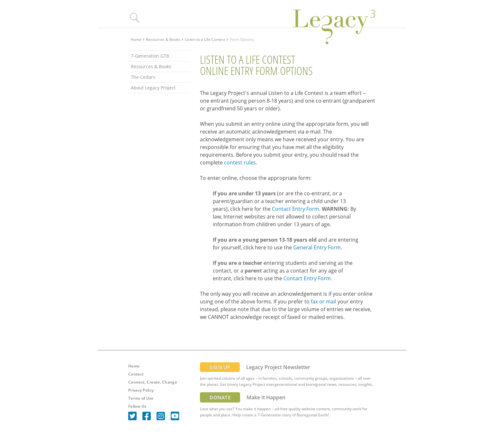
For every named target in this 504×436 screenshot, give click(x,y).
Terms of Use (141, 398)
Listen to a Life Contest (205, 39)
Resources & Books (163, 39)
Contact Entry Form (296, 209)
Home (136, 39)
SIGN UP (220, 367)
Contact (136, 374)
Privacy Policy (141, 390)
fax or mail (324, 301)
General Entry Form (317, 247)
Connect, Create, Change (153, 382)
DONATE (220, 397)
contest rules (240, 162)
